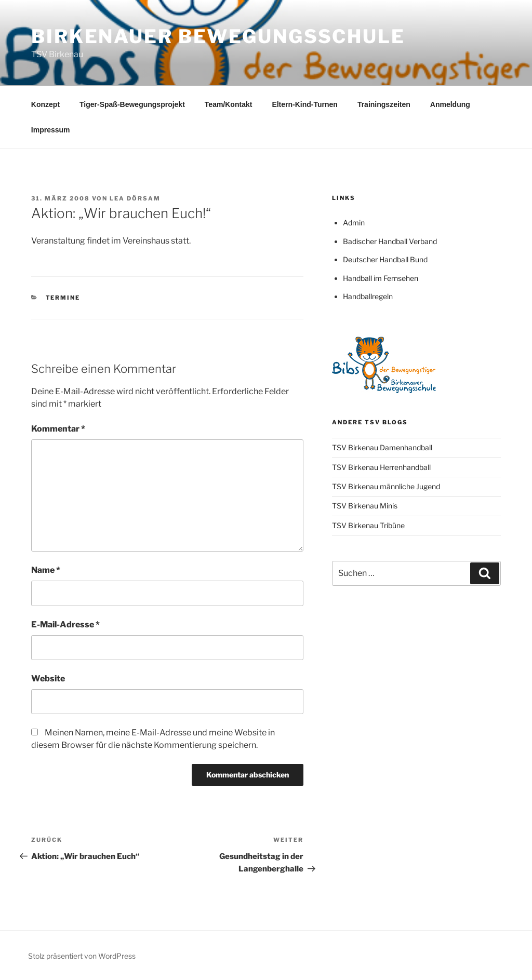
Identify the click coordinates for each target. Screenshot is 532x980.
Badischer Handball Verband (390, 241)
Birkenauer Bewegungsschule (218, 36)
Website (48, 679)
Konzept (45, 104)
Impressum (51, 130)
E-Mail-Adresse (65, 625)
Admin (354, 223)
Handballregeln (368, 296)
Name (46, 570)
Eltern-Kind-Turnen (305, 104)
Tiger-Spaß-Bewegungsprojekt (132, 104)
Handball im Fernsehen (381, 278)
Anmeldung (450, 104)
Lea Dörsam (135, 198)
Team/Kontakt (229, 104)
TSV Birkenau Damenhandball (382, 447)
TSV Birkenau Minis (365, 506)
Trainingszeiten (384, 104)
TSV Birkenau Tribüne (368, 525)
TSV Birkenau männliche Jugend (386, 486)
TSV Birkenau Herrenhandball (381, 467)
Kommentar (58, 429)
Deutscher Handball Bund (385, 259)
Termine (63, 298)
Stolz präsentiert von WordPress (82, 956)
